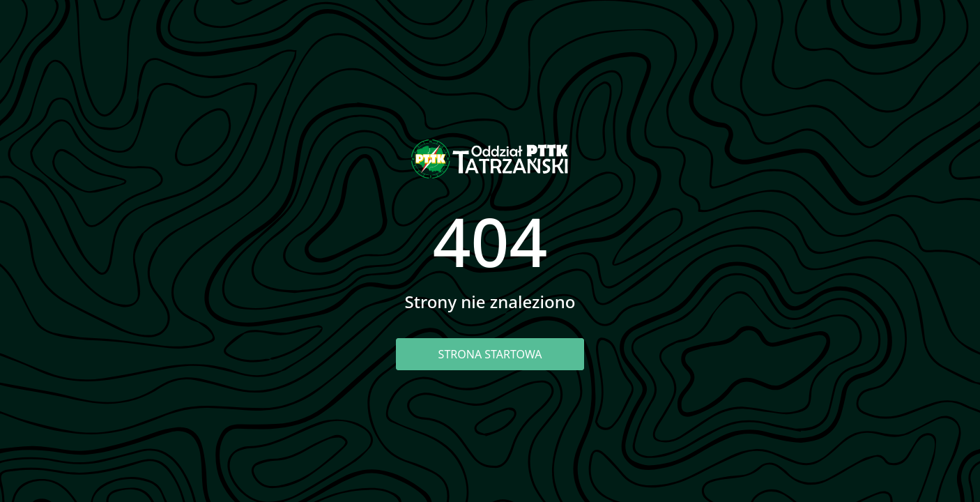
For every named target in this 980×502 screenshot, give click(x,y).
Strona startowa (490, 354)
